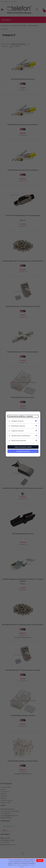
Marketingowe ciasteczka (18, 426)
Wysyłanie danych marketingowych (21, 436)
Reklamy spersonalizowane (19, 441)
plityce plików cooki (19, 865)
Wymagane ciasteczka (17, 421)
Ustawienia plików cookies (20, 416)
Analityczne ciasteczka (17, 431)
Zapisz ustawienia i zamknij (23, 447)
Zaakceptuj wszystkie (23, 451)
